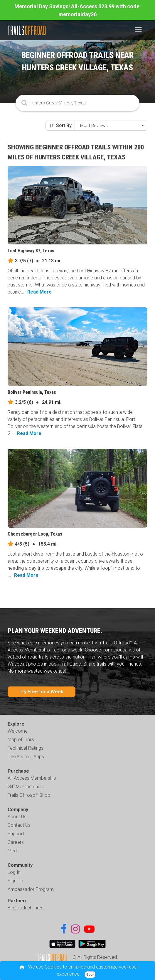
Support (16, 834)
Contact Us (19, 825)
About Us (17, 817)
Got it (90, 975)
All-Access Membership (32, 778)
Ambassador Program (31, 889)
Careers (16, 842)
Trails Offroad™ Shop (29, 795)
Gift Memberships (26, 787)
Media (14, 851)
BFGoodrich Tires (26, 908)
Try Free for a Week (42, 692)
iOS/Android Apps (26, 757)
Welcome (18, 731)
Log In (14, 872)
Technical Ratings (26, 748)
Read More (39, 292)
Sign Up (15, 881)
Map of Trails (21, 740)
